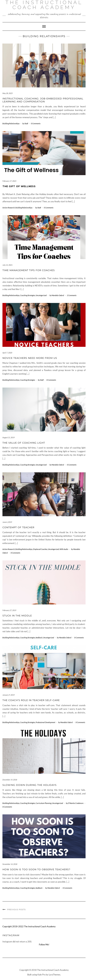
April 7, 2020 (7, 353)
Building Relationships (11, 123)
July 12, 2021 (7, 265)
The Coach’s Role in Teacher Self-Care (31, 700)
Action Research (9, 208)
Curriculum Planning (44, 803)
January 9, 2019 (9, 695)
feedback (39, 638)
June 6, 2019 (7, 522)
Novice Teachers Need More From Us (30, 358)
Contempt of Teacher (18, 527)
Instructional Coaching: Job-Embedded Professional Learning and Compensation (43, 100)
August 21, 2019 (9, 437)
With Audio (64, 549)
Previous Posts (16, 910)
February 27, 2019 (9, 610)
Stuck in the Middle (17, 616)
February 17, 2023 (9, 181)
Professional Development (45, 722)
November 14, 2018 (10, 864)
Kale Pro (41, 975)
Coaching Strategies (28, 295)
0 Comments (36, 123)
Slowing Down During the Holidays (30, 785)
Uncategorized (41, 295)
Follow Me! (44, 945)
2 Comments (72, 295)
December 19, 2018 (10, 780)
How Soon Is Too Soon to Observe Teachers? (36, 869)
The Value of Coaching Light (24, 443)
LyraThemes (55, 975)
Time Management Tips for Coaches (29, 270)
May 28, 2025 (8, 93)
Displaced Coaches (40, 549)
